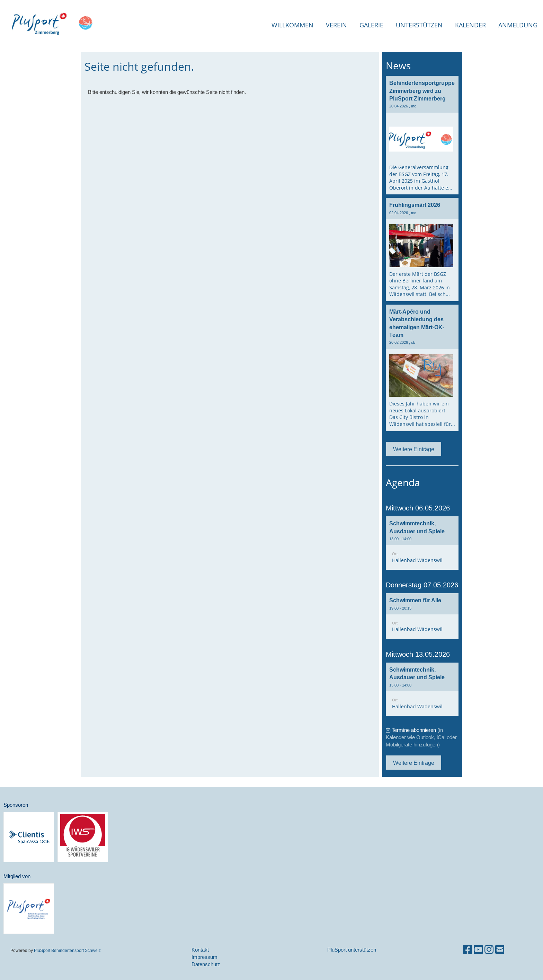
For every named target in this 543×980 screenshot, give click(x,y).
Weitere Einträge (414, 449)
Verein (336, 25)
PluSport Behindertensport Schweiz (67, 950)
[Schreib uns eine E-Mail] (500, 950)
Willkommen (292, 25)
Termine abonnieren (414, 730)
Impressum (204, 957)
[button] (422, 543)
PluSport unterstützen (352, 950)
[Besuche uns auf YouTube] (478, 950)
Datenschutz (206, 964)
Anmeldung (518, 25)
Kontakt (200, 950)
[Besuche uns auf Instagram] (489, 950)
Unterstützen (419, 25)
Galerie (371, 25)
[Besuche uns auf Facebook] (468, 950)
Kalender (470, 25)
